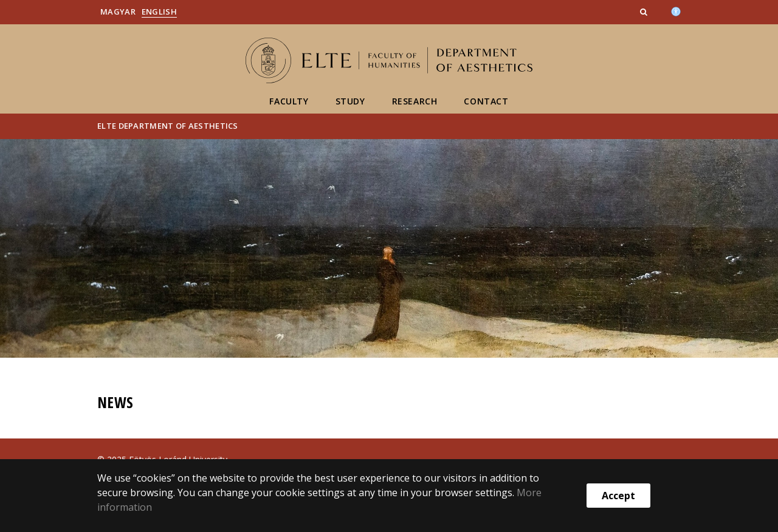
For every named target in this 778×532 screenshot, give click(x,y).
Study (350, 101)
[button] (645, 12)
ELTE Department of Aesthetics (168, 126)
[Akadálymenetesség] (676, 10)
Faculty (289, 101)
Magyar (118, 12)
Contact (486, 101)
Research (415, 101)
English (159, 12)
